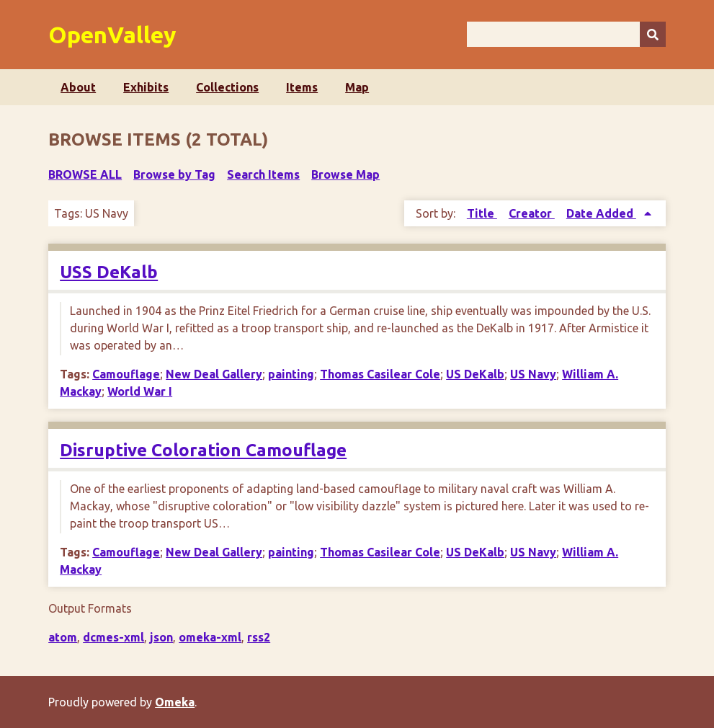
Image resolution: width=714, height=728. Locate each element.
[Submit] (653, 34)
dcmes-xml (113, 637)
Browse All (85, 174)
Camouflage (126, 374)
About (78, 87)
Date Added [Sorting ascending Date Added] (601, 213)
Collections (227, 87)
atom (63, 637)
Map (357, 87)
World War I (140, 391)
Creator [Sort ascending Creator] (532, 213)
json (161, 637)
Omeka (175, 702)
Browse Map (345, 174)
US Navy (533, 374)
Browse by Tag (174, 174)
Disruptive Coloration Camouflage (203, 450)
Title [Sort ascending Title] (482, 213)
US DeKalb (475, 374)
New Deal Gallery (214, 374)
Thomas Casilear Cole (380, 374)
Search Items (263, 174)
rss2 (259, 637)
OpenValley (112, 35)
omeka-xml (210, 637)
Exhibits (146, 87)
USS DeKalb (109, 272)
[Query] (566, 34)
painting (291, 374)
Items (302, 87)
